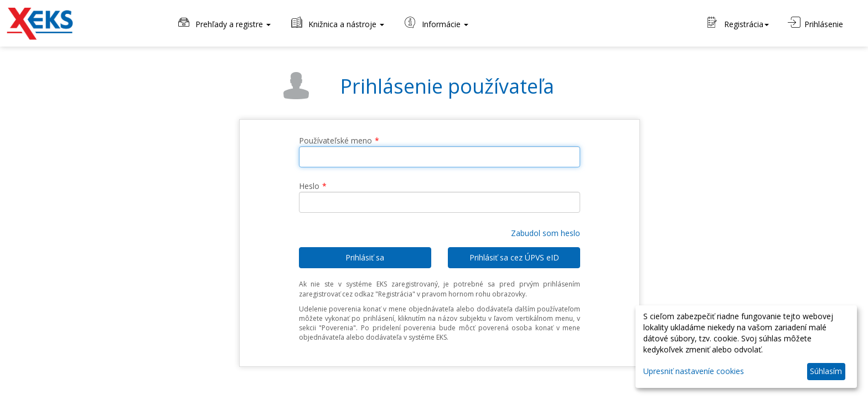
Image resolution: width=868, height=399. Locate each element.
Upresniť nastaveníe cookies (694, 371)
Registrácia (738, 23)
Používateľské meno (335, 140)
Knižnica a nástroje (337, 23)
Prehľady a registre (224, 23)
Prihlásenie (815, 23)
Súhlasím (826, 371)
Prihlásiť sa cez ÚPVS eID (514, 257)
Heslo (309, 186)
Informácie (436, 23)
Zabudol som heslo (546, 233)
